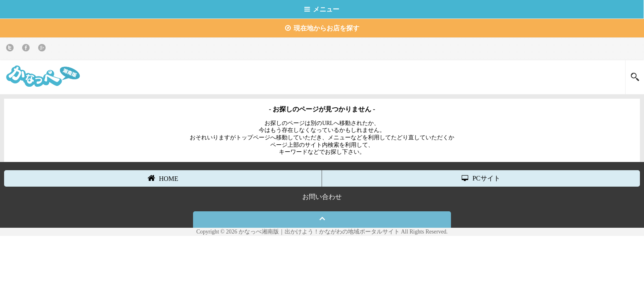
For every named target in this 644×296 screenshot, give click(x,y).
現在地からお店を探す (322, 28)
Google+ (43, 49)
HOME (163, 178)
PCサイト (481, 178)
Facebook (27, 49)
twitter (11, 49)
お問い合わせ (322, 197)
